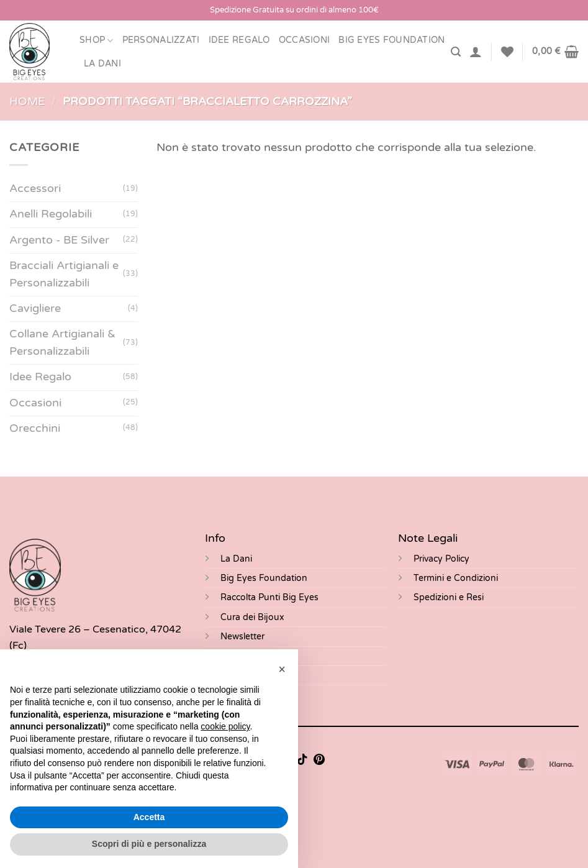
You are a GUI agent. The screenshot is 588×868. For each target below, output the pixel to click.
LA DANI (102, 64)
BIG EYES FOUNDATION (391, 40)
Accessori (35, 189)
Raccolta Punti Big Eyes (269, 597)
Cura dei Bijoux (252, 617)
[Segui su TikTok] (302, 761)
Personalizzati (161, 40)
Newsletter (242, 637)
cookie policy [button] (225, 726)
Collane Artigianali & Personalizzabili (62, 343)
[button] (282, 669)
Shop (97, 41)
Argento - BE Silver (59, 240)
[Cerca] (456, 52)
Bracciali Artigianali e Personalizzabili (64, 274)
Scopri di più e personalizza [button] (149, 844)
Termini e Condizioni (456, 578)
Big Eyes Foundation (264, 578)
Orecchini (35, 428)
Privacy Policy (441, 559)
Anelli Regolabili (51, 215)
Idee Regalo (239, 40)
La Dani (236, 559)
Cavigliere (35, 308)
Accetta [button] (149, 817)
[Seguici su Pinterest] (319, 761)
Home (27, 102)
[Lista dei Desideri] (507, 52)
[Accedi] (476, 52)
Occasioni (305, 40)
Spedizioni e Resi (449, 597)
